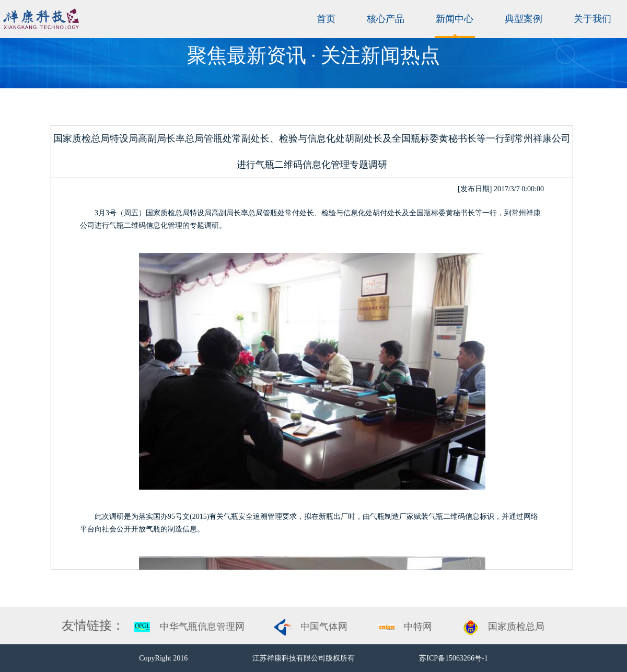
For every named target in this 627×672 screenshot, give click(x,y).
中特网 (418, 627)
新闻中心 (455, 19)
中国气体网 (324, 627)
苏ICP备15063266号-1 (453, 658)
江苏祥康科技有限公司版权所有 (305, 658)
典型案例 (524, 19)
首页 (326, 19)
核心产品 (386, 19)
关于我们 (593, 19)
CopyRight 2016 (164, 658)
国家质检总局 (516, 627)
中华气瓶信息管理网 (202, 627)
